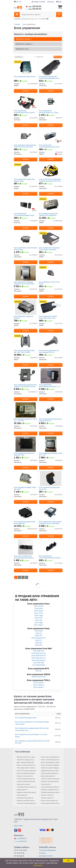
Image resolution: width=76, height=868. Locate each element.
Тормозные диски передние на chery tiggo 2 (51, 768)
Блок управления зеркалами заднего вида (24, 180)
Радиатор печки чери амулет (26, 792)
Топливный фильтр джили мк (27, 787)
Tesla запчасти (46, 784)
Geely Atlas (39, 631)
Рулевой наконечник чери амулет (51, 792)
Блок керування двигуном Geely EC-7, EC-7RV (26, 420)
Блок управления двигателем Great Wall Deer (25, 522)
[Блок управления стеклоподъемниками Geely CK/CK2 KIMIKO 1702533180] (51, 136)
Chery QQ (39, 620)
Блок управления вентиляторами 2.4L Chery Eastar (49, 112)
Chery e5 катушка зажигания (26, 771)
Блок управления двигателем (25, 77)
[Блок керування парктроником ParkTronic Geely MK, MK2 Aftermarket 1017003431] (26, 136)
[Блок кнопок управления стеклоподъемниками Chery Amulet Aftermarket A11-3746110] (51, 67)
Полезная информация (48, 850)
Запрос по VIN (46, 842)
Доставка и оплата (38, 2)
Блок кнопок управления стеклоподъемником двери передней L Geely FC (24, 557)
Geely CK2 (39, 636)
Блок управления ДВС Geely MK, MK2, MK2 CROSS (24, 351)
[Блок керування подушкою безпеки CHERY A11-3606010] (26, 307)
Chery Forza (39, 613)
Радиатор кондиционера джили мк (51, 790)
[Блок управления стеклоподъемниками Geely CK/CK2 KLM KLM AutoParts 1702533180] (26, 204)
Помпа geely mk (22, 795)
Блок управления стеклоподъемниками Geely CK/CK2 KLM (24, 214)
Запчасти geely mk (47, 798)
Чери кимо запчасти (23, 784)
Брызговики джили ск (48, 776)
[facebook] (16, 830)
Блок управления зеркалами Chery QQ (49, 488)
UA (16, 2)
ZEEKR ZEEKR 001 (39, 677)
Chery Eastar (39, 611)
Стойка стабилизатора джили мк (27, 781)
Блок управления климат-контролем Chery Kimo (48, 317)
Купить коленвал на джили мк (51, 765)
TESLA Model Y (39, 687)
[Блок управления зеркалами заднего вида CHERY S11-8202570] (26, 170)
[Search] (59, 15)
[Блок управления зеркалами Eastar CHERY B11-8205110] (51, 239)
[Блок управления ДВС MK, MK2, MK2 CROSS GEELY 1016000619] (26, 341)
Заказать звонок (46, 839)
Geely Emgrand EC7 (39, 638)
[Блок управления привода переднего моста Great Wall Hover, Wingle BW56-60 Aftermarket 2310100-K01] (26, 273)
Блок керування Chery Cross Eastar (49, 283)
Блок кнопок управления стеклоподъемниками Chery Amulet (49, 77)
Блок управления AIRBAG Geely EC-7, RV (51, 454)
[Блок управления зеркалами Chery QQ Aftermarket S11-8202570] (51, 478)
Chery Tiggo (39, 623)
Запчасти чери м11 (47, 795)
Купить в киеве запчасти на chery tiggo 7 (27, 765)
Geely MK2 (39, 645)
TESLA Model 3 (39, 683)
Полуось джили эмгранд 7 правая (51, 773)
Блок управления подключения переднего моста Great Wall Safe (50, 522)
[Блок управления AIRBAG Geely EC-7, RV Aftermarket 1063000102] (51, 444)
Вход (59, 2)
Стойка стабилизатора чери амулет (27, 779)
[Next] (27, 577)
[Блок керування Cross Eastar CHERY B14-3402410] (51, 273)
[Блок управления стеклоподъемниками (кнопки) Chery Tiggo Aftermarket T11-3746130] (51, 547)
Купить (26, 91)
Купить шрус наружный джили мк (51, 757)
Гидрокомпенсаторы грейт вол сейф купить (51, 771)
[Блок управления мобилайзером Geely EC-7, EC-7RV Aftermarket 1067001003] (51, 376)
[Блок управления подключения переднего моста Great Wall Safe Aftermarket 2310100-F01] (51, 513)
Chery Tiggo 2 (39, 625)
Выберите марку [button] (24, 39)
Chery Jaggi (39, 615)
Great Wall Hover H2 (39, 658)
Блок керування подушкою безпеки (24, 317)
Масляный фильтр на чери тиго (27, 757)
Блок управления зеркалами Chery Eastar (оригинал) (49, 249)
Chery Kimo (39, 618)
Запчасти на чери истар (25, 776)
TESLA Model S (39, 685)
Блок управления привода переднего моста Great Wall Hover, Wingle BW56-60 (24, 283)
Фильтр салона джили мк (49, 801)
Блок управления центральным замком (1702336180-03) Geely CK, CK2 (25, 386)
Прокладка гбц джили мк (25, 798)
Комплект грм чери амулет (50, 781)
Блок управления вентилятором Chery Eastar (26, 249)
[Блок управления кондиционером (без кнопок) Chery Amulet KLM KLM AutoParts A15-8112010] (26, 102)
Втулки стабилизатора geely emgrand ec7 (27, 773)
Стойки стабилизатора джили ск (51, 779)
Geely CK (39, 633)
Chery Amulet (39, 606)
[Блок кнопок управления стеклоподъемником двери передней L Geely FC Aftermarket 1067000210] (26, 547)
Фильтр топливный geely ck (50, 760)
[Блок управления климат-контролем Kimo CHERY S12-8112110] (51, 307)
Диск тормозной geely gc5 (25, 762)
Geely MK (39, 643)
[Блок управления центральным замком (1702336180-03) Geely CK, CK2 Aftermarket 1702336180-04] (26, 376)
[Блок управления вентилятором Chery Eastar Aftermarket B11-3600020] (26, 239)
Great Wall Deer (39, 651)
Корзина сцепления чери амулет (27, 801)
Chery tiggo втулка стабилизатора (27, 768)
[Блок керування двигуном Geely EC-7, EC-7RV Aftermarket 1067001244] (26, 410)
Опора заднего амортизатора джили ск (51, 803)
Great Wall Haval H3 (39, 653)
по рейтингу (19, 57)
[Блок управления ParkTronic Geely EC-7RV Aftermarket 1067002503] (26, 444)
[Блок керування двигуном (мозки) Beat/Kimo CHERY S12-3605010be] (51, 204)
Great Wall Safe (39, 663)
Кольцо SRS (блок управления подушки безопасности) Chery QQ (50, 180)
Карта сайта (18, 826)
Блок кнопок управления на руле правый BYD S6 (49, 351)
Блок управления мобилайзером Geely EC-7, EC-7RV (50, 386)
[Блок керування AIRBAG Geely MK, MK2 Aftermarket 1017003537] (26, 478)
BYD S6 (39, 671)
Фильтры (58, 57)
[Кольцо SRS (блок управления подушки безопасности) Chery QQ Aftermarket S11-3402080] (51, 170)
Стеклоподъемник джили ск (50, 787)
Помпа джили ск (22, 790)
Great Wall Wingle (39, 665)
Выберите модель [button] (25, 44)
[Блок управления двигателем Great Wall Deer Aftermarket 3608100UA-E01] (26, 513)
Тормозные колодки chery (25, 760)
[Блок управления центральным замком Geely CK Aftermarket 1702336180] (51, 410)
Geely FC (39, 640)
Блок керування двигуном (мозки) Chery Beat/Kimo (48, 214)
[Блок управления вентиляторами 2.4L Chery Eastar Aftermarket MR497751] (51, 102)
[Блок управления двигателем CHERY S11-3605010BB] (26, 67)
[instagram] (19, 830)
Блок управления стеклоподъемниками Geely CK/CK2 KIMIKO (49, 146)
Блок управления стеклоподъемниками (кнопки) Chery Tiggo (50, 557)
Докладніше (38, 865)
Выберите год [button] (23, 49)
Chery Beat (39, 608)
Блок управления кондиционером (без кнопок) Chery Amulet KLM (24, 112)
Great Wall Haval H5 (39, 656)
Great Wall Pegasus (39, 660)
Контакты (51, 2)
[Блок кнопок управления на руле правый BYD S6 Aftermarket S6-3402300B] (51, 341)
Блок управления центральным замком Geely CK (50, 420)
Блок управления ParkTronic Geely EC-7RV (24, 454)
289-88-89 (33, 6)
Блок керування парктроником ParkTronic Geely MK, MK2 (25, 146)
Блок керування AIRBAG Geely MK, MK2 (25, 488)
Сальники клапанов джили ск (27, 803)
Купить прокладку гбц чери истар (51, 762)
